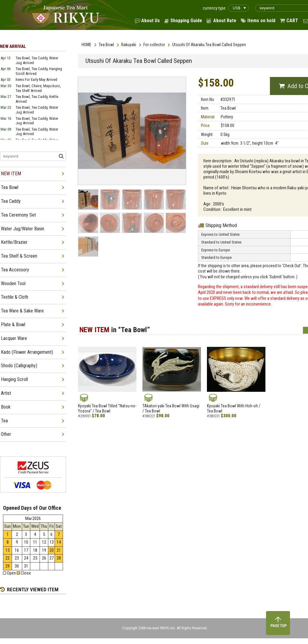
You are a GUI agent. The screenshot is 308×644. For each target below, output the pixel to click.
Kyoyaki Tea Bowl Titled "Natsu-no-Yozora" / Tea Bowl (107, 408)
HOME (87, 45)
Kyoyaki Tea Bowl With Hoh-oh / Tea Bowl (234, 408)
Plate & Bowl (13, 325)
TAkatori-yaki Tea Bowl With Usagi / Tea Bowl (171, 408)
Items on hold (261, 21)
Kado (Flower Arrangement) (27, 352)
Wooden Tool (13, 284)
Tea (4, 421)
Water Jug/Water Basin (22, 229)
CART (292, 21)
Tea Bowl (106, 45)
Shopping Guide (186, 21)
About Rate (225, 21)
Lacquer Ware (14, 338)
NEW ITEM (11, 174)
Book (6, 407)
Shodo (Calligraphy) (19, 366)
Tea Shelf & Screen (19, 256)
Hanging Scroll (14, 379)
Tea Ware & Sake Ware (22, 311)
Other (6, 434)
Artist (6, 393)
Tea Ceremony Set (18, 215)
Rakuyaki (129, 45)
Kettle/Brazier (14, 242)
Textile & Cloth (15, 297)
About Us (151, 21)
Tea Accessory (15, 270)
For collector (154, 45)
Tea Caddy (11, 201)
